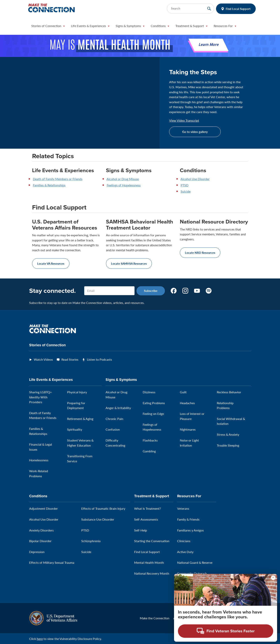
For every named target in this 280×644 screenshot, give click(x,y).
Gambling (149, 451)
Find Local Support (238, 9)
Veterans (183, 508)
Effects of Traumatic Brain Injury (103, 508)
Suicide (186, 191)
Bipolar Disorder (40, 541)
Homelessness (39, 460)
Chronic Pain (114, 419)
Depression (37, 552)
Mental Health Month (149, 562)
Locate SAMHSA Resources (129, 263)
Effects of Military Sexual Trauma (52, 562)
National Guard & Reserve (195, 562)
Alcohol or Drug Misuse (123, 179)
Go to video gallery (195, 132)
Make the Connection (155, 618)
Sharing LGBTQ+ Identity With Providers (40, 397)
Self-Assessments (146, 519)
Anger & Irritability (118, 408)
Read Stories (70, 359)
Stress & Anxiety (228, 434)
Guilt (183, 392)
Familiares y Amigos (190, 530)
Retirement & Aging (80, 419)
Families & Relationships (49, 185)
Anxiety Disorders (41, 530)
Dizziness (149, 392)
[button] (48, 27)
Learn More (208, 45)
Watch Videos (43, 359)
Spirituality (75, 429)
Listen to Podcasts (99, 359)
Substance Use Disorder (98, 519)
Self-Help (141, 530)
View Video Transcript (184, 120)
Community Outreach (192, 573)
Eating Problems (154, 403)
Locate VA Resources (51, 263)
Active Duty (185, 552)
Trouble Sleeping (228, 445)
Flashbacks (150, 440)
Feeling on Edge (153, 414)
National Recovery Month (152, 573)
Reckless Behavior (229, 392)
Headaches (187, 403)
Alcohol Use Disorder (195, 179)
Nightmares (188, 429)
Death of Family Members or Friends (58, 179)
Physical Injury (77, 392)
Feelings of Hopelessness (124, 185)
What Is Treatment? (147, 508)
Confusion (113, 429)
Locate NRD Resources (200, 253)
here (40, 639)
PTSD (185, 185)
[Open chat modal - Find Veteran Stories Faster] (226, 631)
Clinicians (184, 541)
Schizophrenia (91, 541)
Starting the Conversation (152, 541)
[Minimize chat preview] (273, 578)
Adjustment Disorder (43, 508)
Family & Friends (188, 519)
